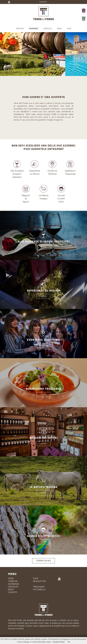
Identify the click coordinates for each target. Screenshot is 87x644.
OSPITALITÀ (48, 29)
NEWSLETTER (39, 581)
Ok (69, 642)
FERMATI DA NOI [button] (43, 561)
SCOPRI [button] (43, 247)
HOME (11, 578)
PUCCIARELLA (39, 590)
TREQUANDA (39, 587)
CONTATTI (43, 2)
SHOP (69, 29)
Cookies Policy (59, 642)
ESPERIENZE (34, 29)
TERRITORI (20, 29)
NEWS (59, 29)
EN (47, 5)
